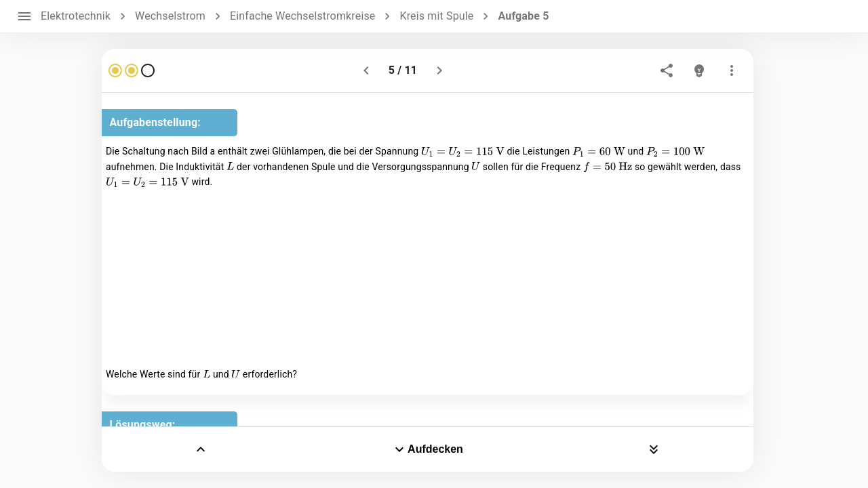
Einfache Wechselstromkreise (302, 16)
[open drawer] (24, 16)
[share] (667, 70)
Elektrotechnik (76, 16)
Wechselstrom (170, 16)
